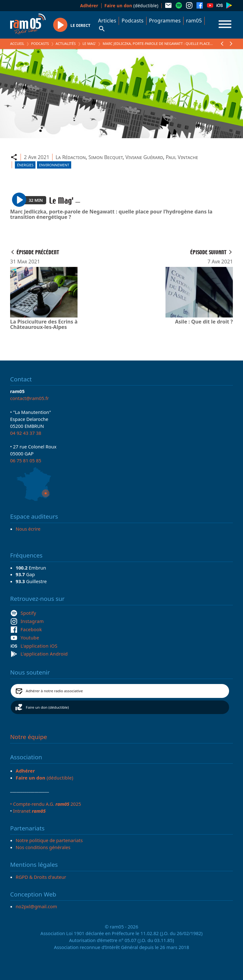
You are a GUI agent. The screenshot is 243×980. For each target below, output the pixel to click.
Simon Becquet (106, 157)
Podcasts (132, 21)
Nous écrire (28, 529)
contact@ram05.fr (30, 398)
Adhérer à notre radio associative (54, 691)
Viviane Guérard (144, 157)
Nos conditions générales (43, 847)
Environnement (54, 165)
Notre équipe (29, 737)
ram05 (194, 21)
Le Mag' (89, 43)
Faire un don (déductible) (47, 707)
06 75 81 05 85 (26, 460)
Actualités (66, 43)
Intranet (29, 811)
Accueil (17, 43)
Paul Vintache (182, 157)
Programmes (165, 21)
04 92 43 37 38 (26, 433)
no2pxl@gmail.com (37, 906)
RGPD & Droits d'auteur (41, 877)
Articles (107, 21)
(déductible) (131, 6)
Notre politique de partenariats (49, 840)
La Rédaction (71, 157)
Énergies (25, 165)
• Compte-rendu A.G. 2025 (46, 804)
